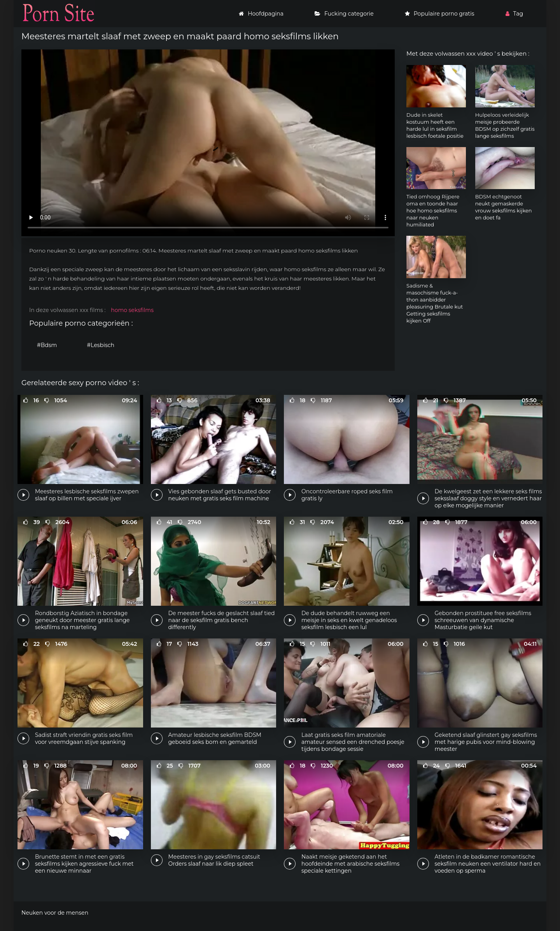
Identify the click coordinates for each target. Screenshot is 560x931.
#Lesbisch (101, 345)
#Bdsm (47, 345)
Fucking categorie (344, 14)
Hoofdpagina (261, 14)
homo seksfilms (132, 310)
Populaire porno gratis (440, 14)
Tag (514, 14)
